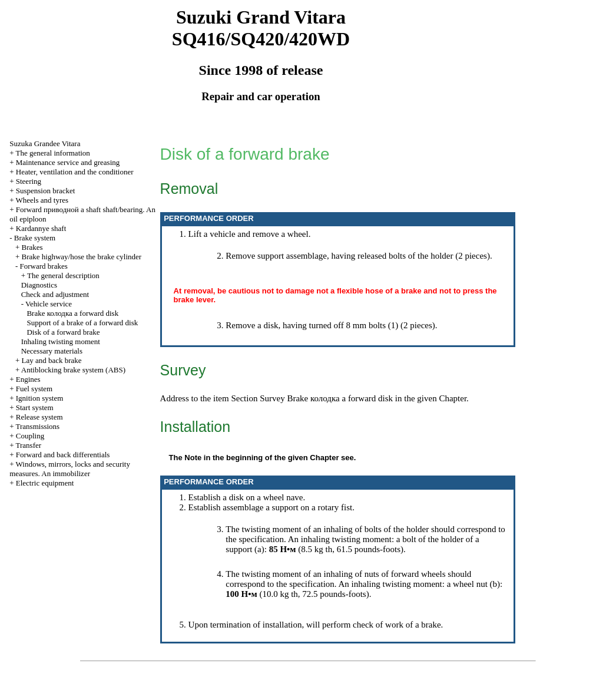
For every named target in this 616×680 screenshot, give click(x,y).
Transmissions (38, 426)
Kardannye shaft (41, 228)
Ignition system (40, 398)
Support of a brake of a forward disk (82, 323)
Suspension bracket (46, 191)
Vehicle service (49, 304)
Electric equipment (45, 483)
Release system (39, 417)
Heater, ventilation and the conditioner (75, 172)
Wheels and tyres (42, 200)
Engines (28, 379)
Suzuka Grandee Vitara (45, 143)
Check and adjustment (55, 294)
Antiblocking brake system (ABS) (73, 370)
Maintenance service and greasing (68, 162)
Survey (272, 398)
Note (193, 458)
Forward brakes (44, 266)
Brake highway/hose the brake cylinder (82, 257)
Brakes (32, 247)
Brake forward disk (72, 313)
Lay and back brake (52, 360)
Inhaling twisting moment (61, 341)
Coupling (30, 436)
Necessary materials (52, 351)
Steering (29, 181)
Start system (35, 407)
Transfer (29, 445)
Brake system (35, 238)
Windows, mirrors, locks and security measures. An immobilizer (70, 469)
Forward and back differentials (63, 455)
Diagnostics (39, 285)
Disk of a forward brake (63, 332)
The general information (53, 153)
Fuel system (34, 389)
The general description (63, 275)
